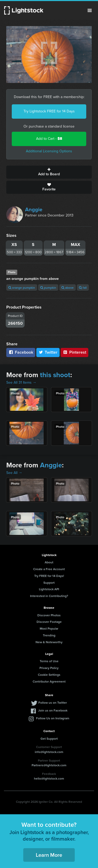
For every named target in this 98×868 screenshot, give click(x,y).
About (49, 562)
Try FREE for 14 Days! (49, 576)
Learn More (49, 855)
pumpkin (48, 288)
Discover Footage (49, 622)
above (68, 288)
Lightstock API (49, 589)
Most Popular (49, 628)
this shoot (55, 375)
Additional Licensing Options (49, 151)
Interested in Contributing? (49, 596)
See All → (14, 473)
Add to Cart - (49, 139)
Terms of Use (49, 661)
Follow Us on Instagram (53, 718)
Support (49, 583)
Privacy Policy (49, 668)
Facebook (21, 352)
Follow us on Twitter (53, 703)
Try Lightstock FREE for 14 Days (49, 111)
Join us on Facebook (53, 710)
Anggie (34, 209)
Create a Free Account (49, 569)
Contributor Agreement (49, 681)
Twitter (48, 352)
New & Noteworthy (49, 642)
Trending (49, 635)
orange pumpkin (22, 288)
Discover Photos (49, 615)
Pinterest (74, 352)
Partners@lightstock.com (49, 765)
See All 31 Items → (21, 382)
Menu (90, 10)
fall (83, 288)
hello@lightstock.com (49, 778)
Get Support (49, 739)
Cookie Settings (49, 675)
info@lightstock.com (49, 752)
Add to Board (49, 172)
